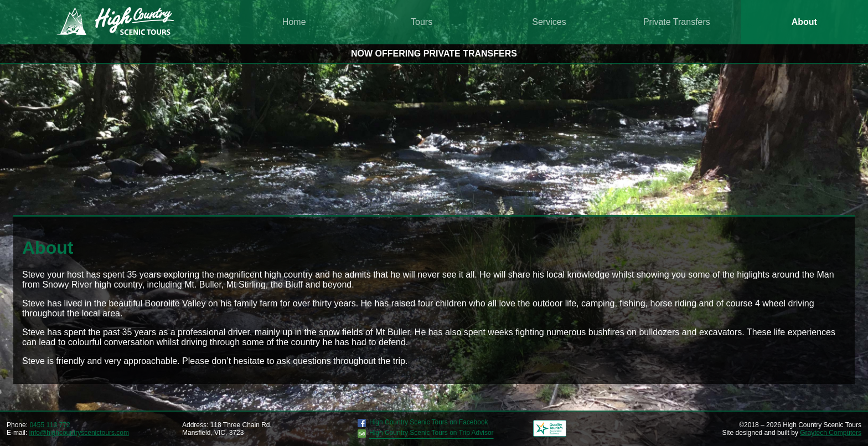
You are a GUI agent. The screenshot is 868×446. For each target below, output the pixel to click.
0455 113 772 (50, 425)
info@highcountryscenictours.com (79, 433)
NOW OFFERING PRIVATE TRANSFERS (434, 53)
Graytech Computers (831, 433)
